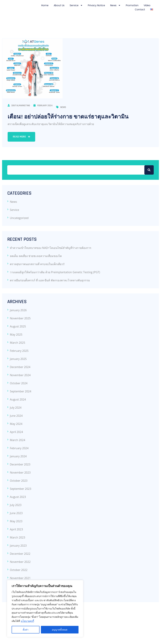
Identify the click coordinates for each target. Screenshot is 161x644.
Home (45, 5)
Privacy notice (96, 5)
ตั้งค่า (26, 630)
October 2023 (19, 481)
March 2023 (18, 537)
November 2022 (20, 562)
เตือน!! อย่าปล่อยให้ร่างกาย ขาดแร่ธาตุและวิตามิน (68, 117)
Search (149, 170)
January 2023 (18, 546)
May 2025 (16, 335)
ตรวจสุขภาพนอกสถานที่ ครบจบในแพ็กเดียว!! (37, 264)
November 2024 (20, 375)
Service (76, 5)
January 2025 (18, 359)
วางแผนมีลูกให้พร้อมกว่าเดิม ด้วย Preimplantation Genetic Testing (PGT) (55, 272)
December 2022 (20, 554)
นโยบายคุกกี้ (27, 621)
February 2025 (19, 351)
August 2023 (18, 497)
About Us (59, 5)
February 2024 (43, 106)
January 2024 (18, 456)
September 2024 (21, 391)
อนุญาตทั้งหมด (60, 630)
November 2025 (20, 318)
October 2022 (19, 570)
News (115, 5)
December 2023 (20, 464)
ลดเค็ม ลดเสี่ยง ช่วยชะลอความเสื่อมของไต (36, 256)
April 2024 (16, 432)
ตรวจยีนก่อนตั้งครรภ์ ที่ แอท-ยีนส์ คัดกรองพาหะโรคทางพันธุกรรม (50, 280)
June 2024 (16, 416)
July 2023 (16, 505)
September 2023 (21, 489)
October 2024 (19, 383)
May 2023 (16, 521)
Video (147, 5)
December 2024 (20, 367)
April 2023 (16, 529)
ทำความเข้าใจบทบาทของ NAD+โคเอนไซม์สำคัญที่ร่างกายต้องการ (51, 248)
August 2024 (18, 399)
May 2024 (16, 424)
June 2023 (16, 513)
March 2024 (18, 440)
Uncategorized (19, 218)
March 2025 (18, 343)
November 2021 (20, 578)
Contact (140, 9)
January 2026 (18, 310)
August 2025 (18, 326)
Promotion (132, 5)
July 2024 (16, 408)
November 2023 (20, 473)
